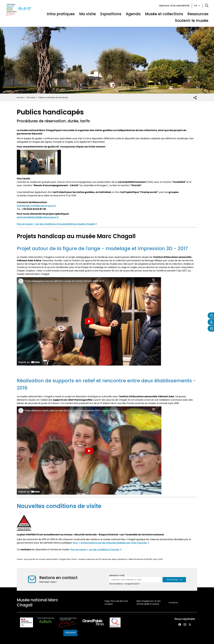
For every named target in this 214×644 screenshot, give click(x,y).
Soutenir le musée (192, 21)
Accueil (20, 97)
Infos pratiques (61, 14)
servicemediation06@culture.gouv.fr (38, 217)
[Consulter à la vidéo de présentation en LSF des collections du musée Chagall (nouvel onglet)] (39, 162)
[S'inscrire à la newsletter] (174, 580)
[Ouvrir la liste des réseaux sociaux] (195, 98)
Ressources (198, 14)
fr (197, 6)
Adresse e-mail (117, 575)
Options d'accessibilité (174, 6)
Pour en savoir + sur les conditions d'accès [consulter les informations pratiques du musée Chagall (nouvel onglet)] (95, 550)
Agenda (133, 14)
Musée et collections (164, 14)
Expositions (111, 14)
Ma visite (88, 14)
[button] (207, 6)
